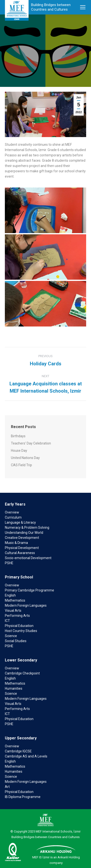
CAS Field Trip (21, 465)
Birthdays (18, 436)
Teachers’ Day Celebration (31, 443)
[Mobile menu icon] (83, 7)
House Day (19, 451)
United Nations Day (25, 458)
